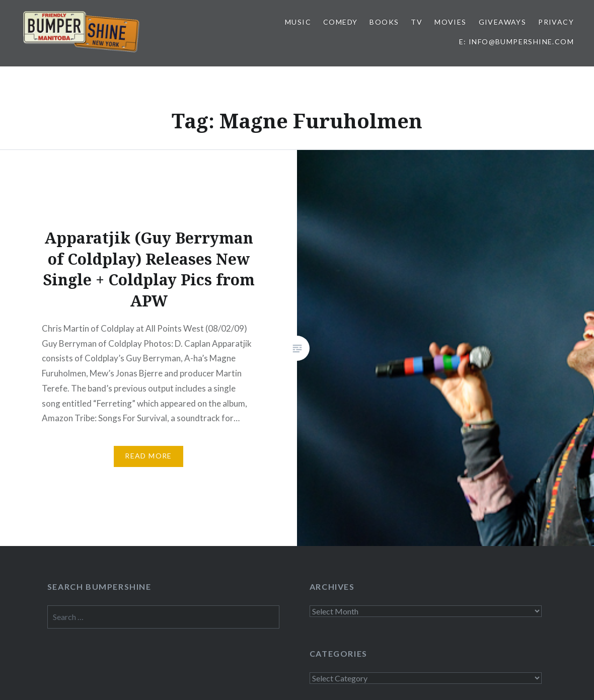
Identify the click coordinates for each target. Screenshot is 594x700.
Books (384, 22)
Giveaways (503, 22)
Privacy (556, 22)
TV (417, 22)
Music (298, 22)
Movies (450, 22)
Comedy (340, 22)
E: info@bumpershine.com (516, 42)
